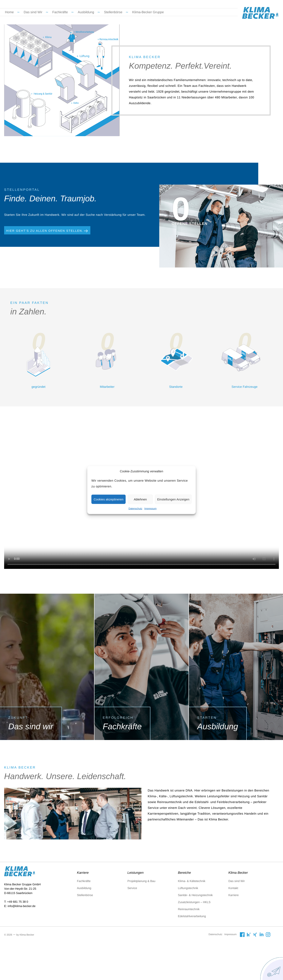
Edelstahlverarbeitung (192, 916)
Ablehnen (140, 499)
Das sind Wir (33, 12)
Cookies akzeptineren (108, 499)
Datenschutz (135, 509)
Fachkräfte (60, 12)
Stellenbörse (113, 12)
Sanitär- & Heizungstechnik (195, 895)
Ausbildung (86, 12)
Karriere (233, 895)
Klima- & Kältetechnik (192, 881)
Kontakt (233, 888)
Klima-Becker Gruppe (148, 12)
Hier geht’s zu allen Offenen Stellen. (47, 231)
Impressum (150, 509)
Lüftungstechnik (188, 888)
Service (132, 888)
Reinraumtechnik (189, 909)
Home (9, 12)
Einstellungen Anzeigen (173, 499)
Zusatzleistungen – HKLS (194, 902)
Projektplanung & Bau (141, 881)
